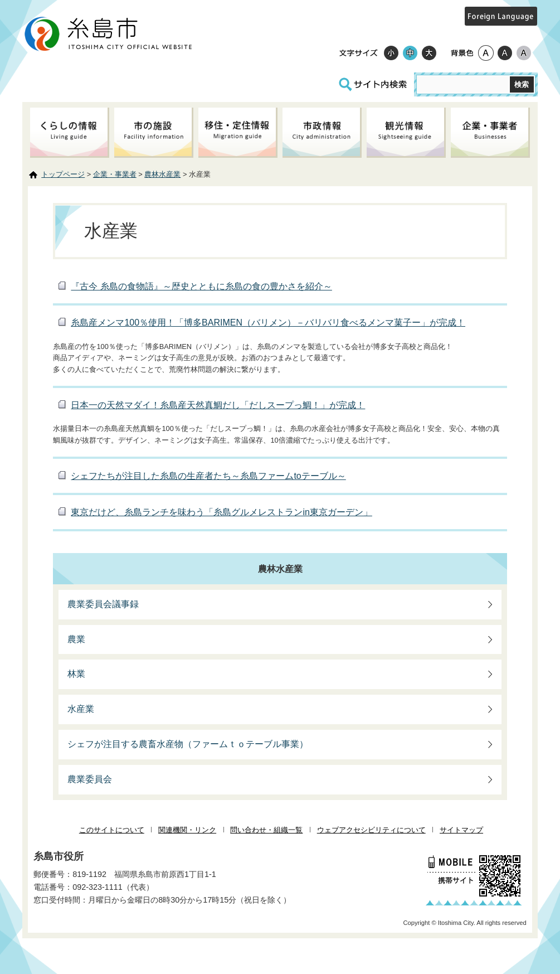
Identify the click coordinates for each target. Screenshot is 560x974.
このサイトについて (112, 830)
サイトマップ (461, 830)
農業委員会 (90, 779)
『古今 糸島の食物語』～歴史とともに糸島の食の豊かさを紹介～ (201, 286)
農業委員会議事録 (103, 604)
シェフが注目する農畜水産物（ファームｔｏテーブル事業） (188, 744)
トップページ (63, 174)
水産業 (81, 709)
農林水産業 (162, 174)
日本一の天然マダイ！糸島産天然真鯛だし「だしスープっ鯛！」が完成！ (218, 405)
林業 (76, 674)
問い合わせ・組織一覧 (266, 830)
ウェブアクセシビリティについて (371, 830)
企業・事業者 (115, 174)
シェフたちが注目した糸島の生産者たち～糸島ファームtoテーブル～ (208, 476)
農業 (76, 639)
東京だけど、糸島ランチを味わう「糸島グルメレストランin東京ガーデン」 (221, 512)
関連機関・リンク (187, 830)
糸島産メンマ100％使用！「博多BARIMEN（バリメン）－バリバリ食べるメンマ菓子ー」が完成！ (268, 323)
